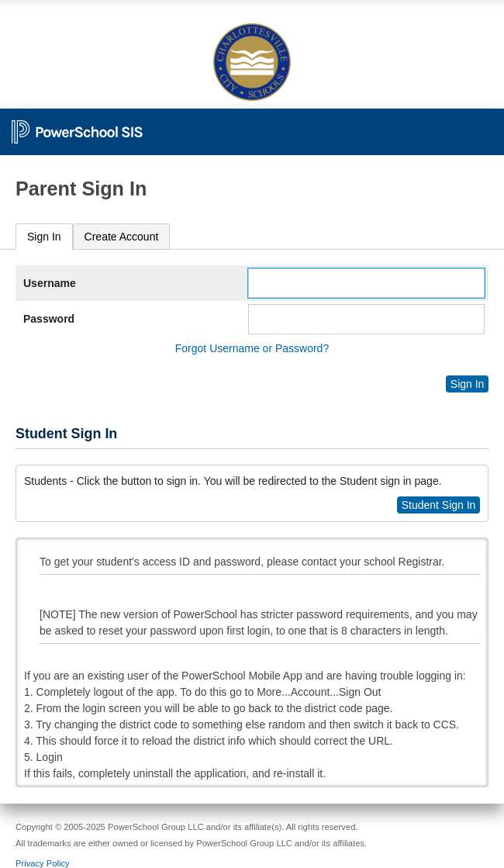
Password (49, 319)
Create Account (122, 237)
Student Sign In (439, 505)
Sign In (44, 237)
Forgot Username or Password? (252, 348)
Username (50, 283)
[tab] (44, 237)
